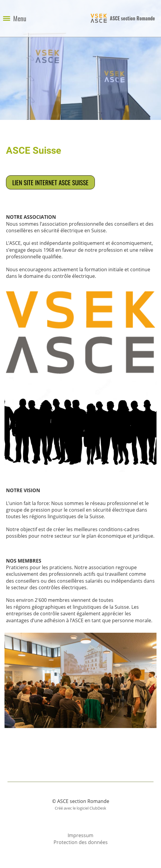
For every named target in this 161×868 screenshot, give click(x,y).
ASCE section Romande (132, 18)
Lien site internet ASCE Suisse (50, 182)
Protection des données (81, 842)
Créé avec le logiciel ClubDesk (80, 808)
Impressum (80, 835)
